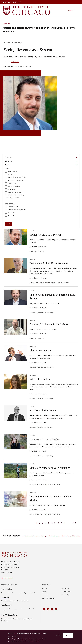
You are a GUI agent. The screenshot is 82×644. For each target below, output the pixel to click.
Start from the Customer (43, 410)
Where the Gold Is (40, 379)
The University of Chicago (11, 2)
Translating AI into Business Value (49, 263)
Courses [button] (8, 165)
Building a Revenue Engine (45, 439)
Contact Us (65, 588)
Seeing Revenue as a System (28, 50)
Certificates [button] (9, 157)
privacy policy (35, 641)
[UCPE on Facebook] (52, 609)
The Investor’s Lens (40, 350)
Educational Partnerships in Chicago (35, 536)
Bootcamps (7, 605)
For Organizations (10, 615)
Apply (9, 224)
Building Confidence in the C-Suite (49, 324)
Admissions (46, 595)
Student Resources (48, 598)
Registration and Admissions (71, 536)
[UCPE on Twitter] (44, 609)
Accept (68, 635)
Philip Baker (15, 62)
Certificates (7, 589)
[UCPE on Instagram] (56, 609)
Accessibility (65, 595)
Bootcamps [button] (9, 161)
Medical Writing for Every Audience (50, 468)
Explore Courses (54, 536)
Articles (45, 592)
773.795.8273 (8, 578)
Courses (5, 597)
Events (44, 588)
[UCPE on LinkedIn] (48, 609)
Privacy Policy (66, 592)
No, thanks (59, 635)
